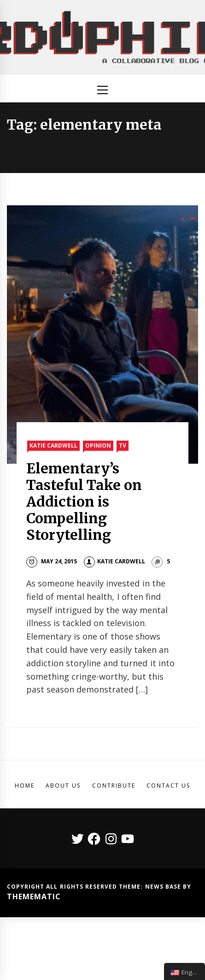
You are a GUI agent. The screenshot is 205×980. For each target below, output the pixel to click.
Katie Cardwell (53, 445)
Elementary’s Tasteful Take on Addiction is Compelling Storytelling (84, 502)
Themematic (34, 896)
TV (123, 445)
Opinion (98, 445)
